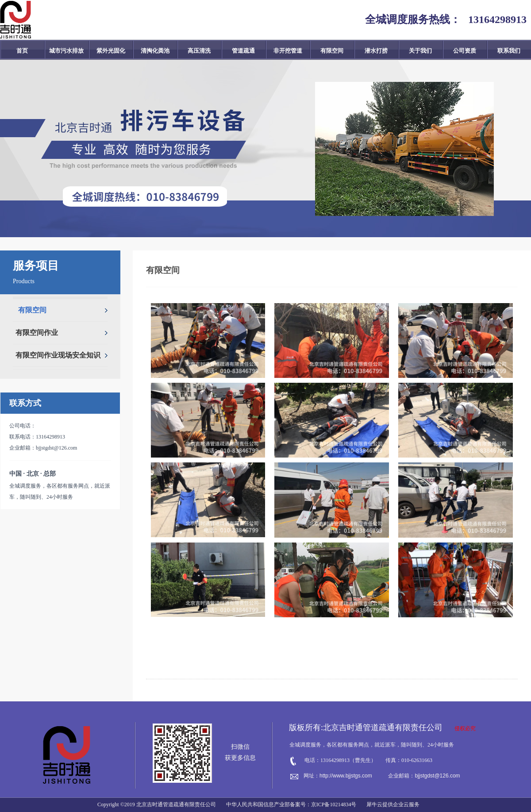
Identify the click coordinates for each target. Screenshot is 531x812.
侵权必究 (465, 728)
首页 (22, 51)
